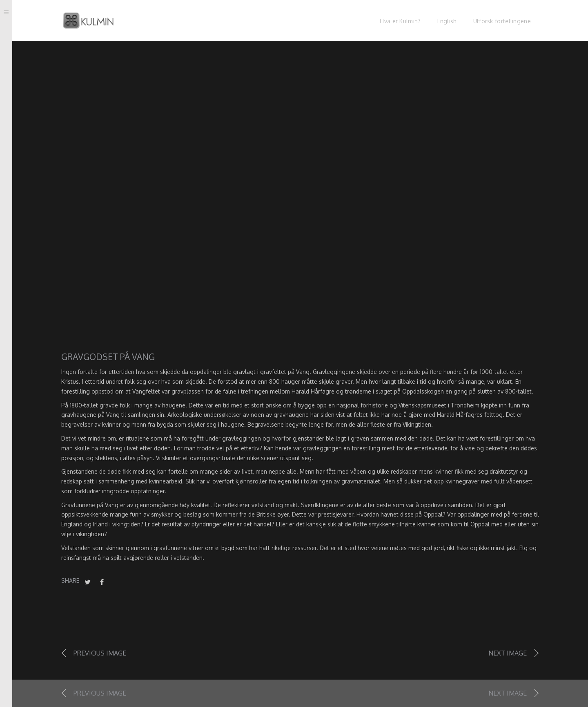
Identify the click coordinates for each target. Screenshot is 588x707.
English (447, 21)
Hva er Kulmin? (400, 21)
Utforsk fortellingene (502, 21)
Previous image (100, 653)
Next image (508, 653)
